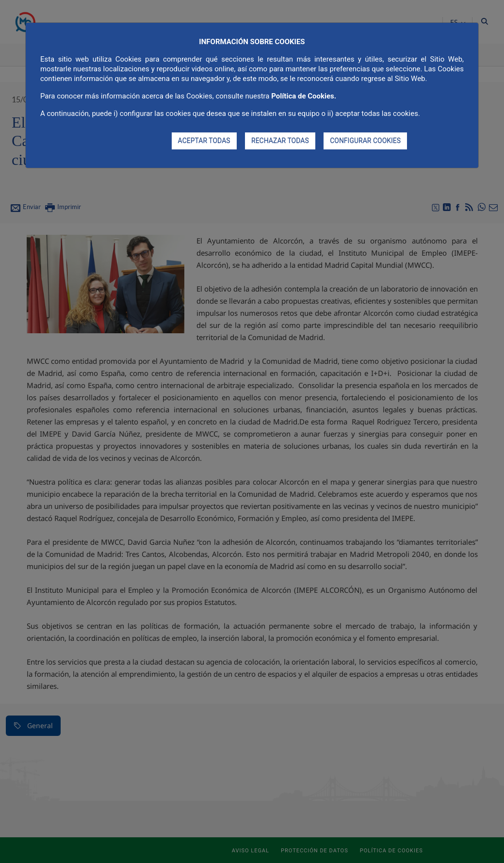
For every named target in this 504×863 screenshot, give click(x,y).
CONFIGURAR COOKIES (365, 141)
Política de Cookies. (304, 96)
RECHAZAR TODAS (280, 141)
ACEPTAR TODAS (204, 141)
